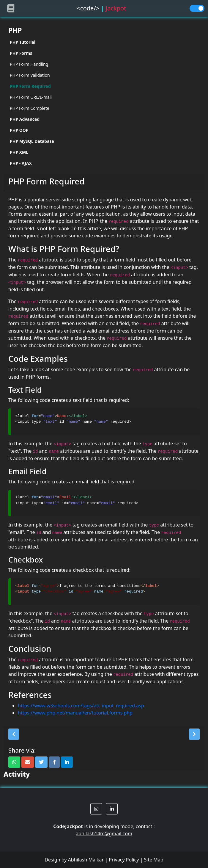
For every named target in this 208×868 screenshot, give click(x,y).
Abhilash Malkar (86, 860)
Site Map (153, 860)
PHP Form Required (30, 86)
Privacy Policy (124, 860)
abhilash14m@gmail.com (104, 833)
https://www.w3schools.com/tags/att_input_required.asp (81, 706)
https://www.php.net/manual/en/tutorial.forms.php (75, 713)
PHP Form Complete (30, 108)
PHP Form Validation (30, 75)
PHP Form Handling (29, 64)
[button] (14, 734)
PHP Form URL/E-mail (31, 97)
